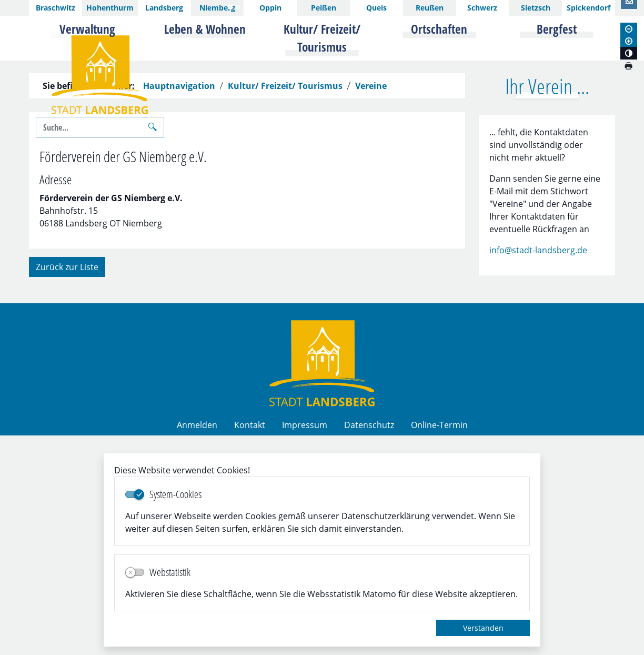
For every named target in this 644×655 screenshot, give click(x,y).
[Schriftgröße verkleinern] (629, 29)
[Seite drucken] (628, 66)
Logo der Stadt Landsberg (100, 75)
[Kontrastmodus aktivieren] (629, 53)
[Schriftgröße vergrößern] (629, 41)
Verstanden (483, 628)
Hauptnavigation (179, 305)
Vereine (371, 305)
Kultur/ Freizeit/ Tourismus (285, 305)
